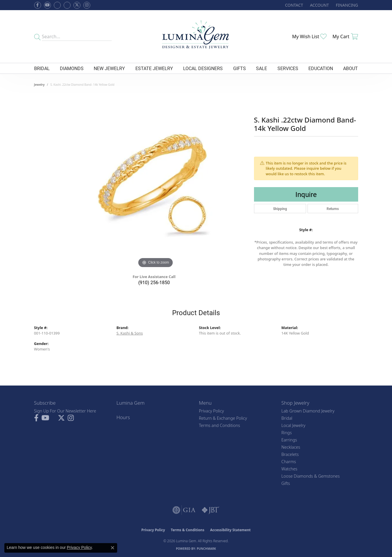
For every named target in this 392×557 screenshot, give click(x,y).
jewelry (39, 85)
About (350, 68)
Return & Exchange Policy (223, 418)
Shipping (280, 209)
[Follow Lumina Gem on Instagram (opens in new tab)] (87, 5)
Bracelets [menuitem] (290, 454)
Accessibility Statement (230, 530)
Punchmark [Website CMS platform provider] (206, 549)
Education (321, 68)
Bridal (42, 68)
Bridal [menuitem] (287, 418)
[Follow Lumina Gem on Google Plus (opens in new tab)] (67, 5)
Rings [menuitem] (287, 433)
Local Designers (203, 68)
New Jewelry (109, 68)
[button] (319, 5)
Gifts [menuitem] (286, 483)
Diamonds (72, 68)
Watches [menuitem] (289, 469)
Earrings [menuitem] (289, 440)
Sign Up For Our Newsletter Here (65, 411)
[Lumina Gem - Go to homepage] (196, 36)
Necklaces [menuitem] (291, 447)
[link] (293, 5)
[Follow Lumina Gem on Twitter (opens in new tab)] (77, 5)
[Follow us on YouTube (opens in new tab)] (47, 5)
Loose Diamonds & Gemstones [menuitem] (311, 476)
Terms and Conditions (220, 425)
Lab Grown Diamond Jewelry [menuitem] (308, 411)
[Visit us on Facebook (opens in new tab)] (57, 5)
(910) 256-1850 (154, 282)
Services (288, 68)
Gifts (240, 68)
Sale (262, 68)
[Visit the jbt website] (211, 510)
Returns (333, 209)
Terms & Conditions (187, 530)
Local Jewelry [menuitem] (293, 425)
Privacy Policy (212, 411)
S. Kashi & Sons (130, 333)
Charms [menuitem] (289, 462)
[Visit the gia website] (184, 510)
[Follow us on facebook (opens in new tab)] (38, 5)
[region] (156, 182)
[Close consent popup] (113, 548)
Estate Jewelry (154, 68)
